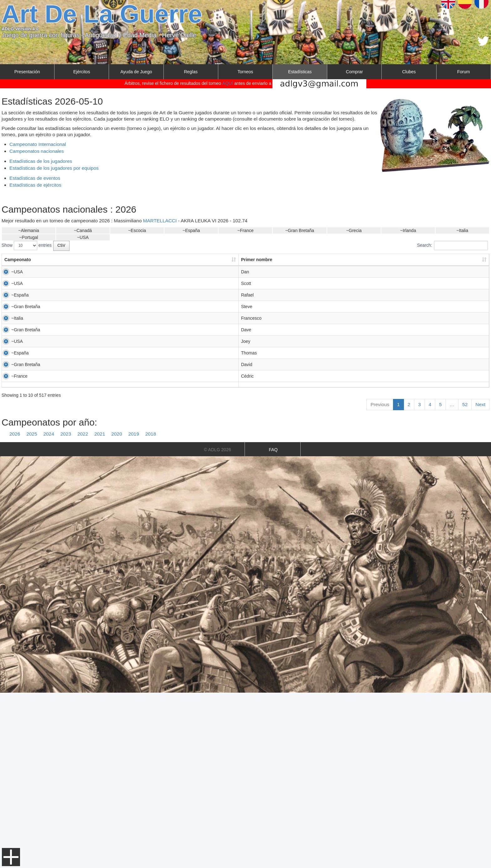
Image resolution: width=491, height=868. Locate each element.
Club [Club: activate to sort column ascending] (156, 260)
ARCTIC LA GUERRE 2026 (373, 278)
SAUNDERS (115, 424)
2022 (83, 609)
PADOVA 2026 (360, 393)
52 (465, 580)
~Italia (462, 230)
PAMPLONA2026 (363, 339)
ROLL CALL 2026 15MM (370, 369)
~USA (83, 237)
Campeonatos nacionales (37, 151)
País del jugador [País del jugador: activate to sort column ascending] (242, 260)
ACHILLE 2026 (361, 545)
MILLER (110, 454)
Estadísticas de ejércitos (35, 185)
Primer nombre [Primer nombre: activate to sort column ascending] (66, 260)
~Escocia (137, 230)
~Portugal (28, 237)
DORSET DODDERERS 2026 (375, 436)
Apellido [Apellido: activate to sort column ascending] (111, 260)
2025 (32, 609)
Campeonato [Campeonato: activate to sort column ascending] (18, 260)
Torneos (246, 72)
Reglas (191, 72)
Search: (452, 245)
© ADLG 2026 (217, 625)
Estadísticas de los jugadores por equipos (54, 168)
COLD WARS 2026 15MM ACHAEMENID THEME (395, 291)
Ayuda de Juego (136, 72)
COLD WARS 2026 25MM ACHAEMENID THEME (395, 284)
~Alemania (29, 230)
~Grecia (354, 230)
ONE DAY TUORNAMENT (372, 400)
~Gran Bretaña (300, 230)
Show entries (27, 245)
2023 (66, 609)
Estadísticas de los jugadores (41, 161)
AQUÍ (228, 83)
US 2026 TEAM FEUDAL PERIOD (379, 302)
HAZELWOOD (116, 272)
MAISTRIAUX (116, 484)
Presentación (27, 72)
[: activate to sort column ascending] (400, 260)
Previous (380, 580)
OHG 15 (354, 539)
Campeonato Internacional (38, 144)
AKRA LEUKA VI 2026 (368, 333)
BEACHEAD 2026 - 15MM (372, 382)
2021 (100, 609)
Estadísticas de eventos (35, 178)
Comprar (354, 72)
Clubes (409, 72)
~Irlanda (408, 230)
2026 (15, 609)
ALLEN (109, 302)
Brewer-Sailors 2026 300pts (373, 321)
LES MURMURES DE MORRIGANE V (384, 551)
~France (246, 230)
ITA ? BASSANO (362, 412)
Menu (11, 857)
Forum (463, 72)
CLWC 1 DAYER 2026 (368, 363)
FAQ (273, 625)
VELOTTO (113, 393)
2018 (151, 609)
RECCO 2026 (359, 406)
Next (480, 580)
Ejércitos (82, 72)
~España (191, 230)
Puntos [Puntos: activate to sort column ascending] (288, 260)
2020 (117, 609)
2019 (134, 609)
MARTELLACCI (160, 221)
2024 (49, 609)
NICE (108, 363)
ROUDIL (111, 539)
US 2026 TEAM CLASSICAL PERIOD (383, 272)
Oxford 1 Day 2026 (364, 375)
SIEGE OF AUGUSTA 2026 (373, 308)
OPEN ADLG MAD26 (367, 345)
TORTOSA (113, 333)
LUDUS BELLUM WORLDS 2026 (379, 351)
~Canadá (83, 230)
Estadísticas (300, 72)
